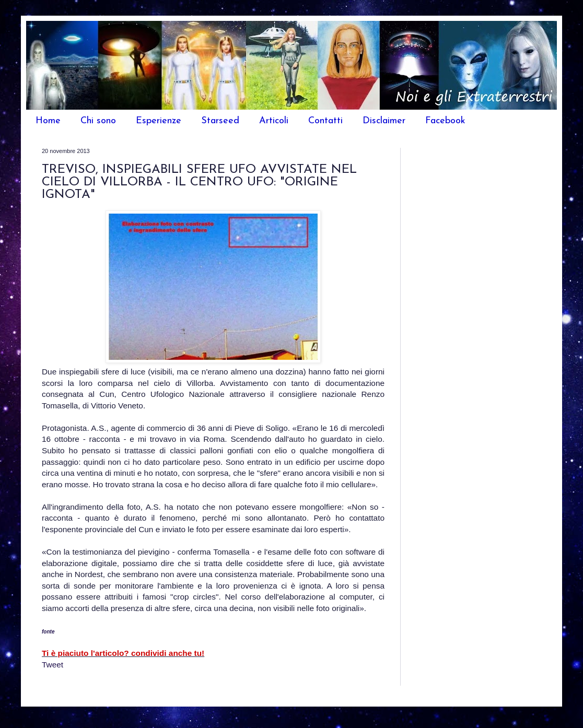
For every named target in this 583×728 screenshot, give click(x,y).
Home (48, 121)
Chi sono (98, 121)
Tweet (53, 665)
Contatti (325, 121)
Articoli (274, 121)
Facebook (445, 121)
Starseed (220, 121)
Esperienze (159, 121)
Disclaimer (384, 121)
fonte (48, 632)
